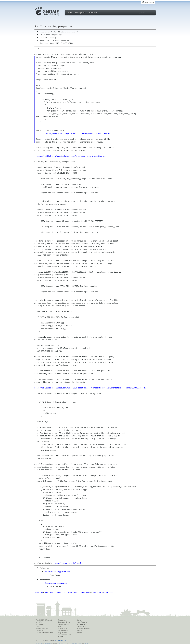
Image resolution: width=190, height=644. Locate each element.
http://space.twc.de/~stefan (69, 563)
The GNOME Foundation (44, 633)
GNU (86, 643)
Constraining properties (56, 583)
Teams (38, 626)
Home (70, 12)
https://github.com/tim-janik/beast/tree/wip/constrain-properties (77, 134)
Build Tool (62, 637)
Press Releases (82, 622)
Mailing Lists (80, 12)
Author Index (108, 592)
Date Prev (39, 592)
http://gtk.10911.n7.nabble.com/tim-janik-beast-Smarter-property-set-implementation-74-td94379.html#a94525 (90, 388)
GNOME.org (149, 2)
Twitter (79, 633)
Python (80, 643)
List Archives (93, 12)
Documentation (63, 624)
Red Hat (60, 643)
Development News (83, 628)
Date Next (49, 592)
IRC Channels (63, 631)
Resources (62, 620)
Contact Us (40, 631)
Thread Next (72, 592)
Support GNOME (42, 628)
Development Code (65, 635)
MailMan (74, 643)
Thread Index (85, 592)
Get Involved (40, 624)
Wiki (60, 626)
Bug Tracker (62, 633)
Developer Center (64, 622)
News (79, 620)
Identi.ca (80, 631)
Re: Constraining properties (57, 571)
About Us (39, 622)
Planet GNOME (82, 626)
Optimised (39, 643)
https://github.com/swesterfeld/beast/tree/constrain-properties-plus (72, 156)
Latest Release (82, 624)
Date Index (97, 592)
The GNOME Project (44, 620)
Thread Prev (60, 592)
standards (48, 643)
